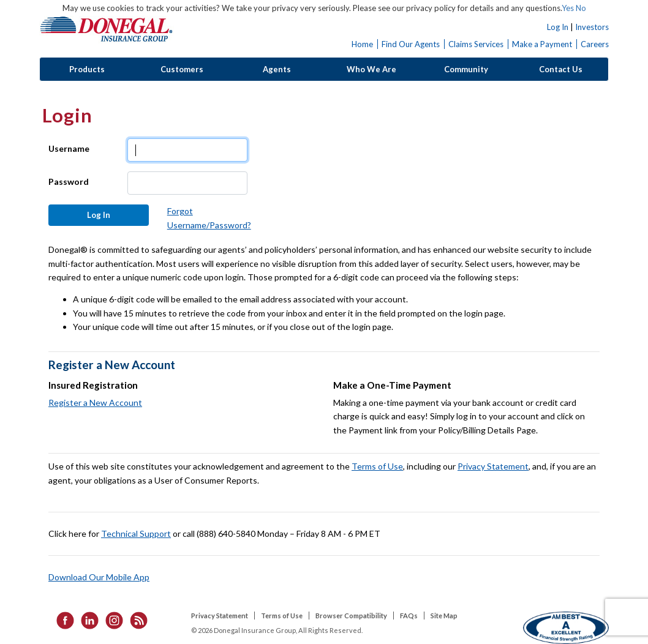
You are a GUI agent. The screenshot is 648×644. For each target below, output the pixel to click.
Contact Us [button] (561, 69)
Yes (568, 8)
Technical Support (136, 534)
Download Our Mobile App (99, 577)
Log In (558, 27)
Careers (595, 44)
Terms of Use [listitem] (282, 616)
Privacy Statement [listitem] (220, 616)
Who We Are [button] (371, 69)
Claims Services (476, 44)
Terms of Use (377, 466)
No (581, 8)
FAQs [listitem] (409, 616)
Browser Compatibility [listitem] (351, 616)
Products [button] (87, 69)
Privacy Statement (493, 466)
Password (69, 182)
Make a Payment (542, 44)
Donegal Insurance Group (107, 28)
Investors (592, 27)
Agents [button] (277, 69)
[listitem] (61, 619)
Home (362, 44)
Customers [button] (182, 69)
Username (69, 148)
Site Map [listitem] (444, 616)
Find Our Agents (411, 44)
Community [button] (466, 69)
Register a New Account (95, 402)
